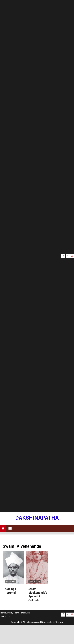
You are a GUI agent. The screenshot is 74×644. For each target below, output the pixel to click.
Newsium (46, 622)
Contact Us (5, 616)
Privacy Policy (6, 613)
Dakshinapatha (37, 518)
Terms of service (22, 613)
